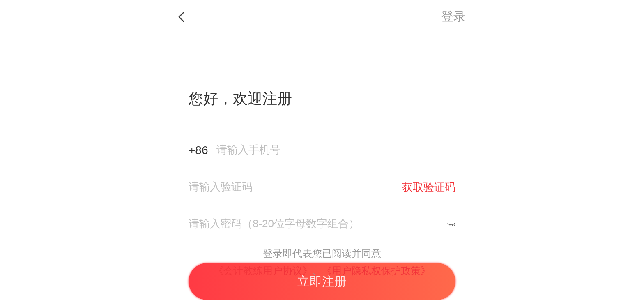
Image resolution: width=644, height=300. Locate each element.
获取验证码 (429, 187)
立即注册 (322, 281)
